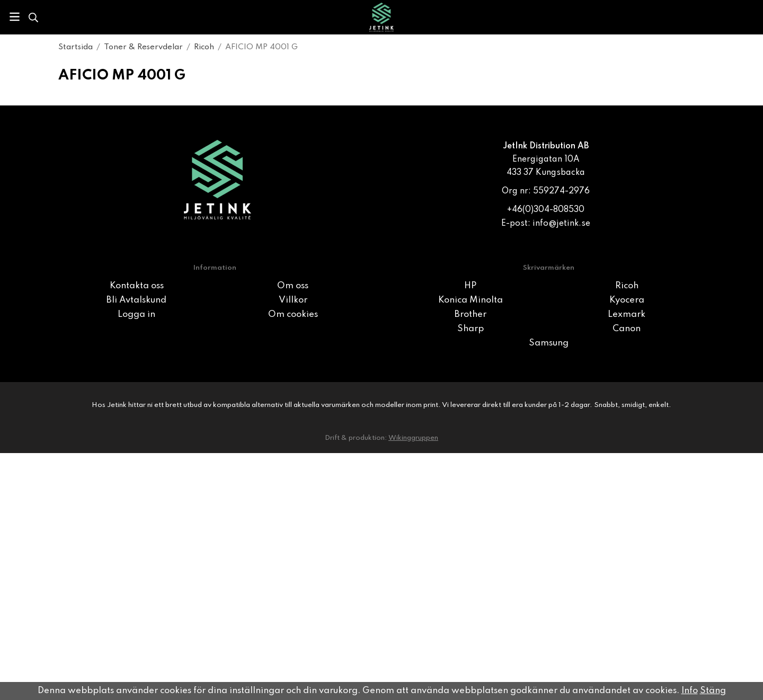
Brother (471, 314)
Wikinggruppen (413, 438)
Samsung (549, 343)
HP (470, 286)
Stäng (713, 691)
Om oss (293, 286)
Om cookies (293, 314)
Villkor (293, 300)
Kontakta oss (137, 286)
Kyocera (627, 300)
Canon (627, 329)
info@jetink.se (561, 224)
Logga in (136, 314)
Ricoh (627, 286)
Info (690, 691)
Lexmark (627, 314)
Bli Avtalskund (136, 300)
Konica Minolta (471, 300)
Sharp (471, 329)
